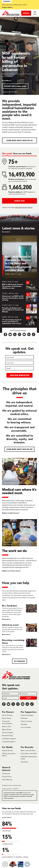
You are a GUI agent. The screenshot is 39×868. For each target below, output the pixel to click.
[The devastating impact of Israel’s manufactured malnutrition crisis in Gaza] (19, 321)
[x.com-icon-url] (15, 334)
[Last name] (19, 363)
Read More (6, 81)
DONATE (26, 13)
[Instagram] (18, 704)
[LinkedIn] (27, 704)
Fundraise (24, 718)
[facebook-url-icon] (5, 334)
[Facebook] (4, 704)
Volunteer (24, 724)
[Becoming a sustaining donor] (19, 647)
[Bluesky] (9, 704)
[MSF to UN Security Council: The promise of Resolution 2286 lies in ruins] (19, 285)
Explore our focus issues (11, 571)
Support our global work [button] (15, 86)
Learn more (7, 7)
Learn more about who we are (19, 449)
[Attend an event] (19, 630)
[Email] (19, 368)
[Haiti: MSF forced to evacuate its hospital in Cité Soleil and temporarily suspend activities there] (19, 258)
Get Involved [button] (19, 661)
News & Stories (7, 750)
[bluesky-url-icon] (10, 334)
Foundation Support (9, 739)
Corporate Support (9, 742)
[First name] (19, 357)
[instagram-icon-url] (19, 334)
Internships (24, 762)
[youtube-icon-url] (24, 334)
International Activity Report (24, 207)
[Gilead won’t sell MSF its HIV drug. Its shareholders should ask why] (19, 297)
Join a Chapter (26, 727)
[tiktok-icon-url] (34, 334)
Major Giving (7, 729)
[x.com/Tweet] (13, 704)
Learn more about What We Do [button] (19, 140)
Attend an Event (26, 721)
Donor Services (7, 715)
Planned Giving (7, 735)
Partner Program (8, 732)
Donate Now (19, 201)
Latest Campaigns (27, 715)
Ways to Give (7, 726)
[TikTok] (32, 704)
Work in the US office (28, 750)
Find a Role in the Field (29, 753)
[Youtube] (23, 704)
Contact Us (6, 773)
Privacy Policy (7, 777)
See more (6, 232)
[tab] (7, 153)
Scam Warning (7, 780)
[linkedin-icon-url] (29, 334)
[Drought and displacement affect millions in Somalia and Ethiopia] (19, 309)
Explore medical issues (10, 513)
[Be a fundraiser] (19, 612)
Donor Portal (7, 718)
